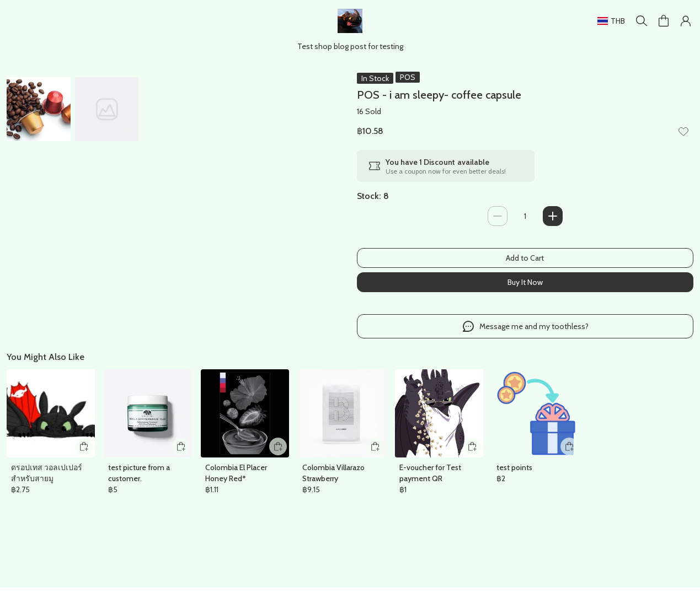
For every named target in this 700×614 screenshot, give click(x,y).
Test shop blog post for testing (350, 46)
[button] (686, 21)
